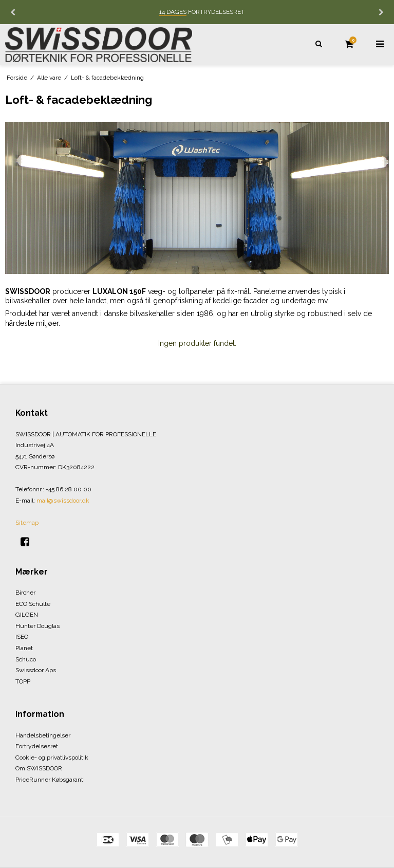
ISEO (22, 637)
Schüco (26, 659)
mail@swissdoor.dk (63, 501)
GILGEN (27, 615)
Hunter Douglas (37, 626)
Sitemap (27, 523)
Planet (24, 648)
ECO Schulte (33, 604)
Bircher (25, 593)
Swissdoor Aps (36, 670)
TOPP (23, 681)
